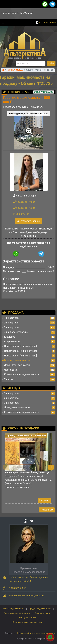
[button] (28, 129)
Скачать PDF (22, 214)
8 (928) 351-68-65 (24, 202)
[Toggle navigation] (2, 23)
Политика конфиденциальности (27, 622)
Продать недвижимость (40, 609)
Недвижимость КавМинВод (17, 13)
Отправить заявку (28, 221)
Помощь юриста (43, 613)
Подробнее (45, 500)
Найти (51, 63)
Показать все (47, 510)
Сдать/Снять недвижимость (17, 613)
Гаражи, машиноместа (15, 70)
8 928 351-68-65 (48, 23)
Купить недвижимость (14, 609)
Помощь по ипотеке (27, 618)
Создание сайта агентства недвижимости (36, 633)
